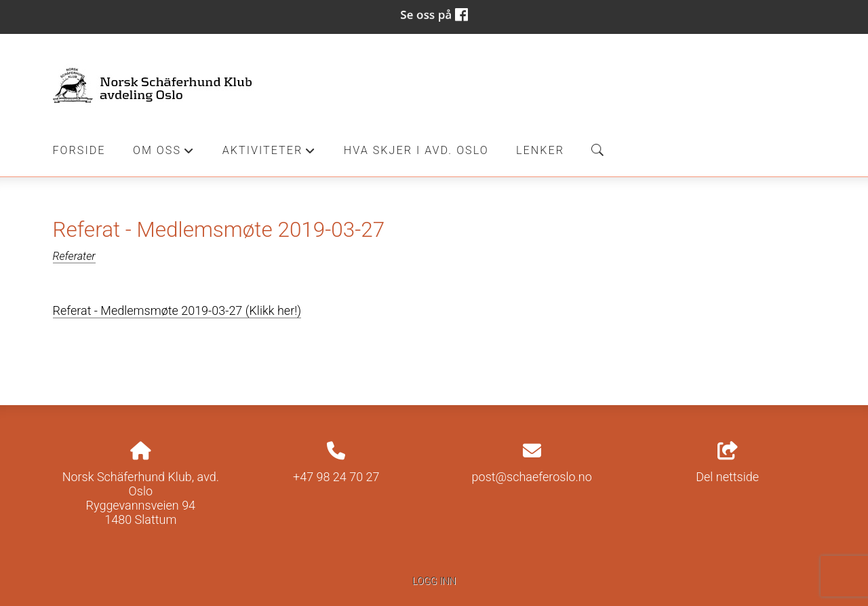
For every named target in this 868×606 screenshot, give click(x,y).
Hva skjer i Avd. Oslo (416, 150)
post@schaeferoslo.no (532, 477)
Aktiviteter (270, 154)
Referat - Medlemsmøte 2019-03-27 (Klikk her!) (177, 310)
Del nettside (727, 463)
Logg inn (434, 581)
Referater (74, 256)
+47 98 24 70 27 (336, 477)
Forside (79, 150)
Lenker (540, 150)
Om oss (164, 154)
